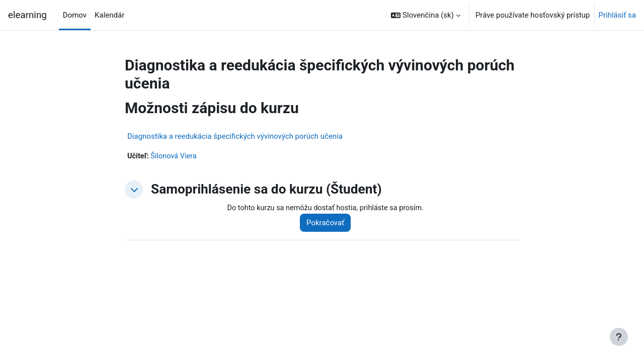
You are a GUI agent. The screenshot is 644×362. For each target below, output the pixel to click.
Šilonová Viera (175, 156)
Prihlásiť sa (617, 15)
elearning (27, 15)
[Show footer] (619, 337)
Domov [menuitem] (75, 15)
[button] (426, 15)
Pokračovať (329, 223)
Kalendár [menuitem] (109, 15)
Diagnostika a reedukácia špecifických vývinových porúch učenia (235, 136)
